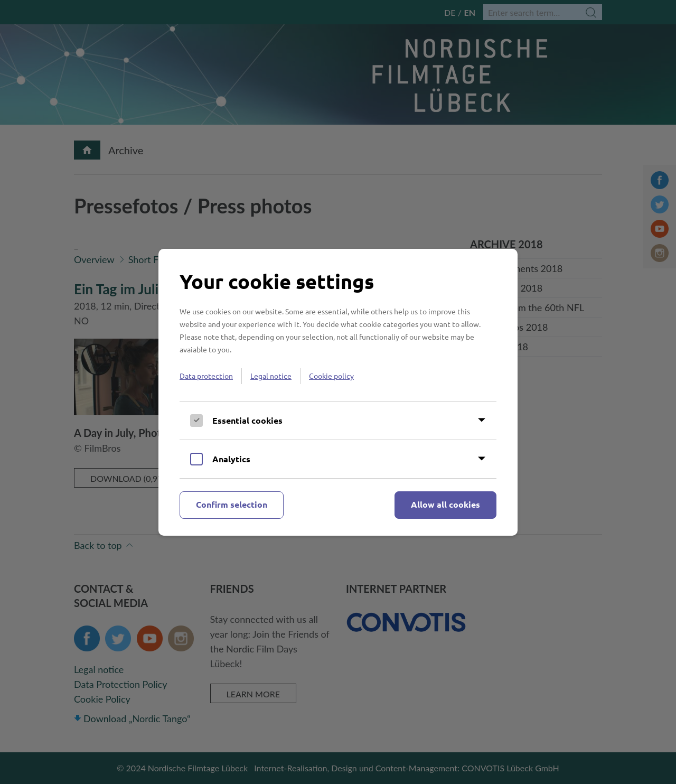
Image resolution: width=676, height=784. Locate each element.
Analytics (231, 459)
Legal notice (271, 376)
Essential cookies (247, 420)
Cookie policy (331, 376)
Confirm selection (232, 504)
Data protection (206, 376)
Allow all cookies (445, 504)
